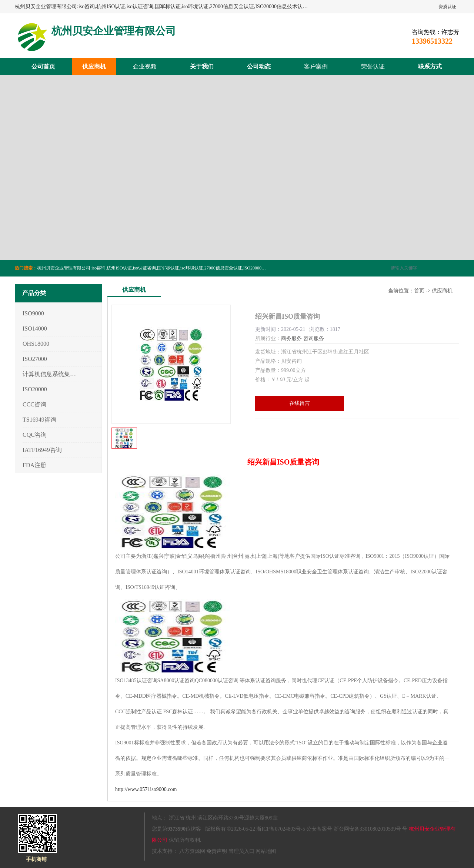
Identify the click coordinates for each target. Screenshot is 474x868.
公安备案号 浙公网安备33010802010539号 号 (357, 829)
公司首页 (43, 66)
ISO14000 (35, 329)
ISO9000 (33, 313)
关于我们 (202, 66)
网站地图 (266, 851)
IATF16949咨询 (42, 450)
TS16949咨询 (39, 420)
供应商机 (94, 66)
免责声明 (217, 851)
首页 (419, 291)
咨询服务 (314, 339)
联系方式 (430, 66)
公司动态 (259, 66)
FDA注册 (34, 465)
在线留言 (300, 403)
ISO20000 (35, 389)
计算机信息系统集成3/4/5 (49, 374)
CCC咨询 (34, 404)
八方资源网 (192, 851)
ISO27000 (35, 359)
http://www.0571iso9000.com (146, 789)
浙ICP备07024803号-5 (281, 829)
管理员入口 (241, 851)
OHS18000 (36, 344)
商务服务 (291, 339)
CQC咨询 (35, 435)
